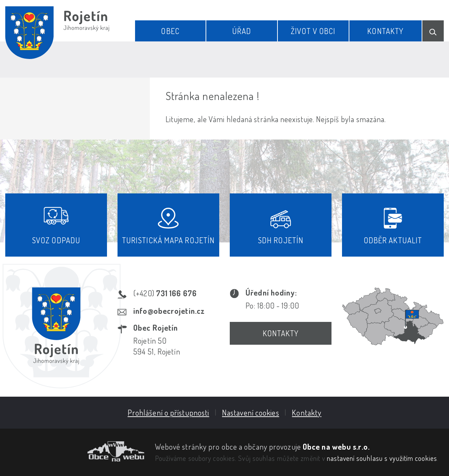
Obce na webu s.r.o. (336, 447)
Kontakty (385, 31)
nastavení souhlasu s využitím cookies (382, 458)
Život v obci (313, 31)
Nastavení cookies (251, 412)
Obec (170, 31)
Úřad (242, 31)
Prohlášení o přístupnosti (169, 412)
